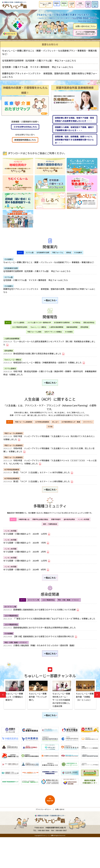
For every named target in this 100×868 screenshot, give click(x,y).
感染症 (88, 4)
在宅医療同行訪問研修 (62, 328)
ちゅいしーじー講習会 (38, 332)
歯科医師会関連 (69, 536)
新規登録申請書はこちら (25, 140)
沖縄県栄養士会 (24, 536)
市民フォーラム (58, 252)
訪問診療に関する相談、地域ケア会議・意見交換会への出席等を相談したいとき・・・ (74, 119)
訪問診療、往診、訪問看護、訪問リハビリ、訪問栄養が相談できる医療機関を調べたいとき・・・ (74, 140)
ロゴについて (11, 34)
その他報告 (69, 337)
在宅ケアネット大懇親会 (53, 337)
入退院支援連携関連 (56, 332)
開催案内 (57, 3)
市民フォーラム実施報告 (24, 432)
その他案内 (78, 252)
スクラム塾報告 (19, 328)
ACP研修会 (77, 328)
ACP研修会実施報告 (42, 432)
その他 (50, 437)
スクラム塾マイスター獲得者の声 (39, 328)
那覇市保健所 (56, 536)
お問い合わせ (60, 840)
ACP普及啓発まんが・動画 (71, 432)
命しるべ (55, 432)
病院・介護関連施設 (50, 541)
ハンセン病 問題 (83, 536)
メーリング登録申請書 (85, 33)
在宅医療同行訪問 (43, 252)
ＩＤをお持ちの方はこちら (25, 127)
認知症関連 (84, 332)
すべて (20, 252)
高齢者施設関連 (72, 332)
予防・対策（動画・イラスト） (69, 623)
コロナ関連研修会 (48, 623)
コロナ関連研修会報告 (20, 332)
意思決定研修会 (89, 328)
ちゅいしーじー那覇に (46, 4)
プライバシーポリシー (43, 840)
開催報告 (64, 3)
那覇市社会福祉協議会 (40, 536)
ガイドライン (88, 432)
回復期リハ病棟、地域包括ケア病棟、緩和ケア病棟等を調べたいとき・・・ (74, 129)
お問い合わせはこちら (85, 26)
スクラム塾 (30, 252)
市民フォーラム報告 (34, 337)
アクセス (95, 4)
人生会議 (72, 4)
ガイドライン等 (33, 623)
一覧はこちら (50, 305)
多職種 (80, 4)
